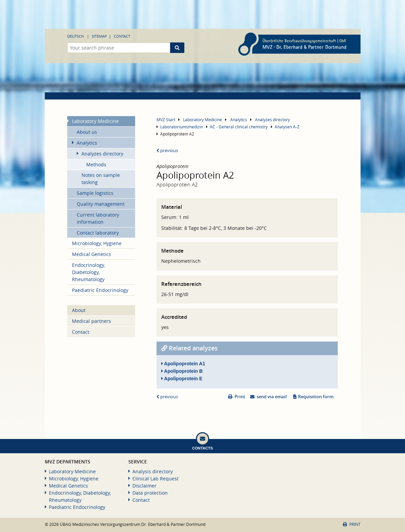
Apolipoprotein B (182, 371)
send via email (272, 397)
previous (167, 151)
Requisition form (316, 397)
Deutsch (76, 36)
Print (240, 397)
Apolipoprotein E (182, 379)
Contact (122, 36)
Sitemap (99, 36)
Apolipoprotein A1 (183, 364)
